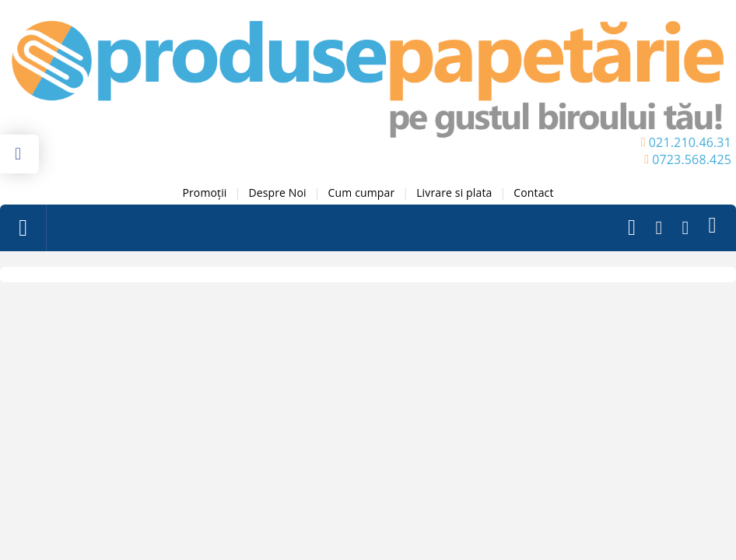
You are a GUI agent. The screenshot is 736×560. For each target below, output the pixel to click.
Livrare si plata (454, 192)
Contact (533, 192)
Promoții (204, 192)
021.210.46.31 (690, 142)
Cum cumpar (362, 192)
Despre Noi (277, 192)
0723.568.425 (692, 159)
